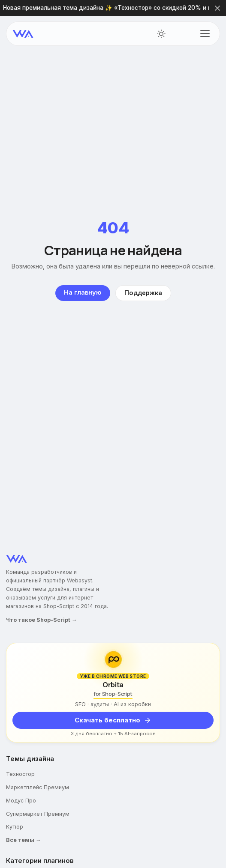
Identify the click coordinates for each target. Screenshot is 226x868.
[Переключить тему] (161, 34)
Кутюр (15, 827)
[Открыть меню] (205, 34)
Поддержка (143, 293)
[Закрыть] (217, 8)
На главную (83, 292)
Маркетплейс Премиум (38, 787)
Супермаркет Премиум (38, 814)
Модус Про (21, 801)
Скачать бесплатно (113, 720)
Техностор (20, 774)
